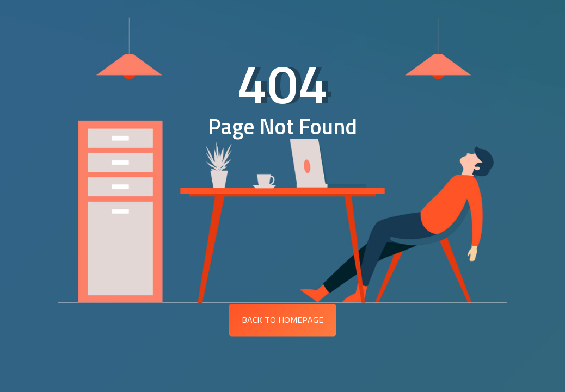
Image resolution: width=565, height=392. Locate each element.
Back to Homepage (282, 320)
